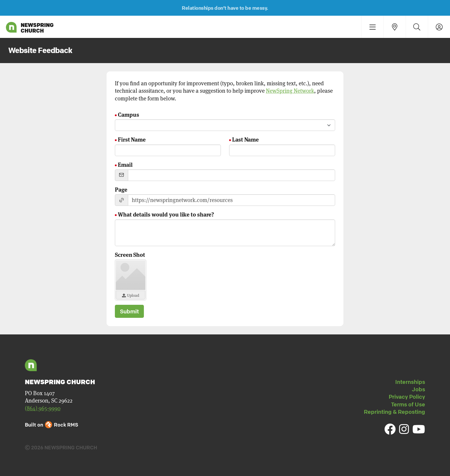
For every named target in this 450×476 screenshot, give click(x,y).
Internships (410, 382)
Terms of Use (408, 404)
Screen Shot (130, 254)
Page (121, 189)
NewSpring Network (290, 91)
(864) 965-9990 (43, 408)
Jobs (418, 389)
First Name (132, 139)
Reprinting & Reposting (394, 412)
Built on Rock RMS (52, 425)
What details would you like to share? (166, 214)
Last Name (245, 139)
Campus (128, 114)
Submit (129, 311)
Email (125, 164)
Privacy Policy (407, 397)
